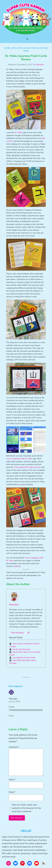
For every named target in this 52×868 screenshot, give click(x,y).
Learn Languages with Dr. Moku (19, 459)
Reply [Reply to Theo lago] (11, 716)
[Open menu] (27, 39)
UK (15, 566)
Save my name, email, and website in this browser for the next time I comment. (26, 808)
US (19, 566)
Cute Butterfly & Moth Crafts (24, 658)
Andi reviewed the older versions (27, 467)
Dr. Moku (19, 132)
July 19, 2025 (14, 701)
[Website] (28, 633)
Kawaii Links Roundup (21, 649)
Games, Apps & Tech (14, 48)
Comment (14, 747)
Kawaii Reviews (32, 48)
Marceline (40, 64)
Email (12, 792)
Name (12, 780)
